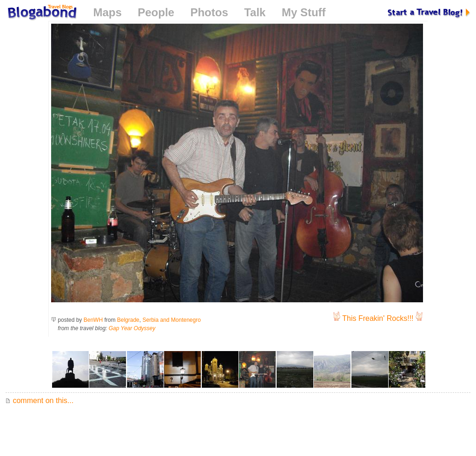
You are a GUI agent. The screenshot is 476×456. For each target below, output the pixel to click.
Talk (255, 12)
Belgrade (128, 320)
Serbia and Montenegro (171, 320)
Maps (107, 12)
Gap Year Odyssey (132, 328)
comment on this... (40, 401)
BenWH (93, 320)
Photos (209, 12)
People (156, 12)
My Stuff (304, 12)
